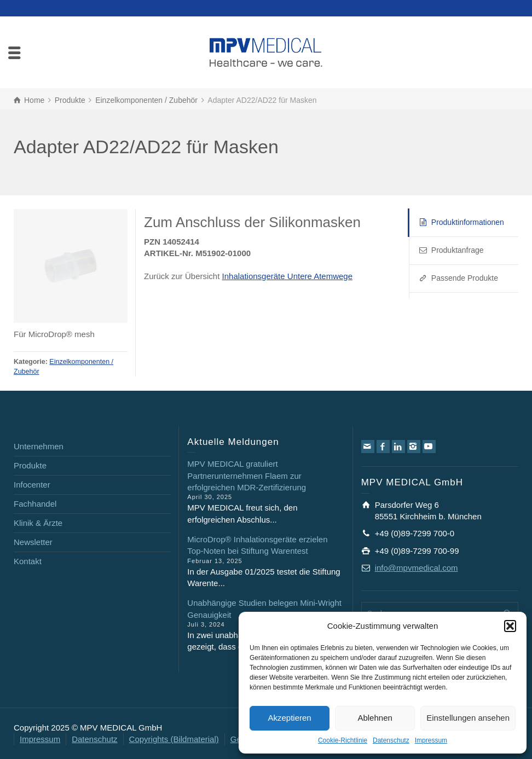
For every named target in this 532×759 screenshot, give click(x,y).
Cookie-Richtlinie (343, 740)
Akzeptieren (289, 718)
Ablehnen (375, 718)
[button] (510, 626)
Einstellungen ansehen (468, 718)
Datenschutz (391, 740)
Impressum (431, 740)
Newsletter (33, 542)
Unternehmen (39, 446)
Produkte (30, 465)
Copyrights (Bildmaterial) (174, 739)
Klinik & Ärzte (38, 523)
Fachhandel (35, 504)
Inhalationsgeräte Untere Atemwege (287, 276)
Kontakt (28, 561)
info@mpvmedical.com (417, 568)
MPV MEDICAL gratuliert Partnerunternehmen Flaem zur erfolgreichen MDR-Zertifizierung (247, 476)
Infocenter (32, 485)
